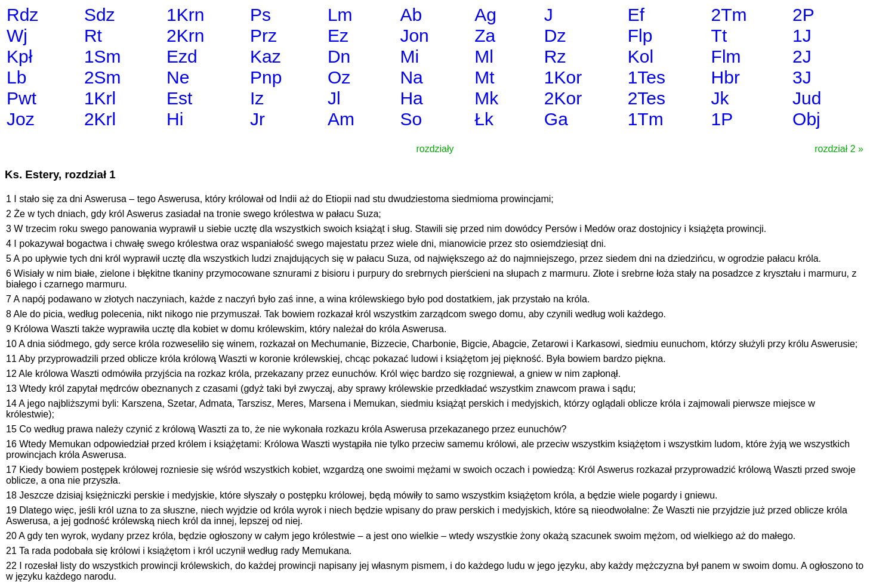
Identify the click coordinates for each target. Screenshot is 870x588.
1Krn (185, 15)
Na (411, 77)
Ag (485, 15)
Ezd (182, 56)
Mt (484, 77)
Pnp (266, 77)
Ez (338, 35)
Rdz (22, 15)
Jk (720, 98)
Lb (16, 77)
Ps (260, 15)
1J (802, 35)
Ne (178, 77)
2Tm (729, 15)
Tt (719, 35)
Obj (806, 119)
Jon (414, 35)
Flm (726, 56)
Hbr (726, 77)
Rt (93, 35)
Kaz (266, 56)
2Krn (185, 35)
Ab (411, 15)
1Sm (103, 56)
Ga (556, 119)
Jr (257, 119)
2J (802, 56)
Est (179, 98)
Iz (257, 98)
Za (485, 35)
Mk (486, 98)
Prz (263, 35)
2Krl (100, 119)
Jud (807, 98)
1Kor (563, 77)
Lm (340, 15)
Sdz (100, 15)
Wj (17, 35)
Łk (484, 119)
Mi (409, 56)
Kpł (19, 56)
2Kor (563, 98)
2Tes (647, 98)
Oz (339, 77)
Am (341, 119)
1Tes (647, 77)
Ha (411, 98)
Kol (641, 56)
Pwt (21, 98)
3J (802, 77)
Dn (339, 56)
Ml (484, 56)
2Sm (103, 77)
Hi (175, 119)
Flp (640, 35)
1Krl (100, 98)
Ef (636, 15)
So (411, 119)
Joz (21, 119)
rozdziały (435, 149)
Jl (334, 98)
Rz (555, 56)
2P (803, 15)
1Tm (646, 119)
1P (722, 119)
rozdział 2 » (839, 149)
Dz (555, 35)
